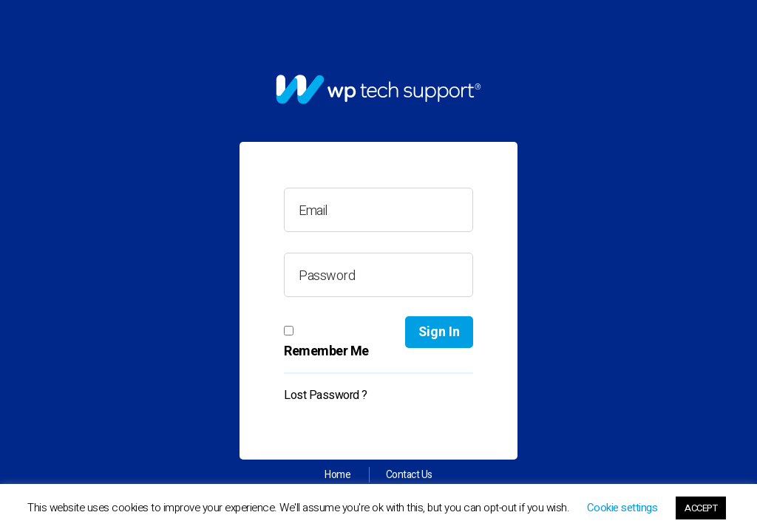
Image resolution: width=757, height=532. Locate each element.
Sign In (439, 332)
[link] (378, 89)
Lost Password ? (326, 395)
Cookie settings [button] (622, 508)
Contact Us (409, 475)
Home (337, 475)
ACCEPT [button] (701, 508)
